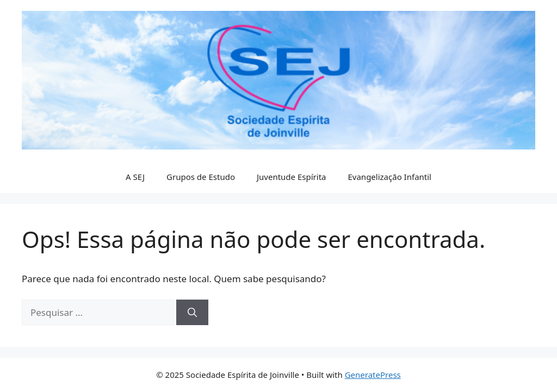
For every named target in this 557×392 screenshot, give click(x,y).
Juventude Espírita (292, 177)
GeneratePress (373, 375)
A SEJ (135, 177)
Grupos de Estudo (201, 177)
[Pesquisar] (192, 313)
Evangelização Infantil (389, 177)
